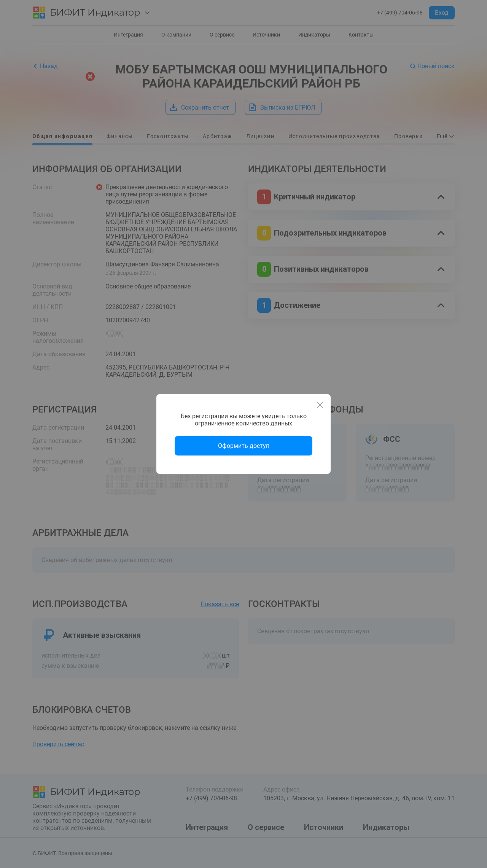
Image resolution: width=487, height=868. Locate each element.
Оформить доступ (244, 446)
